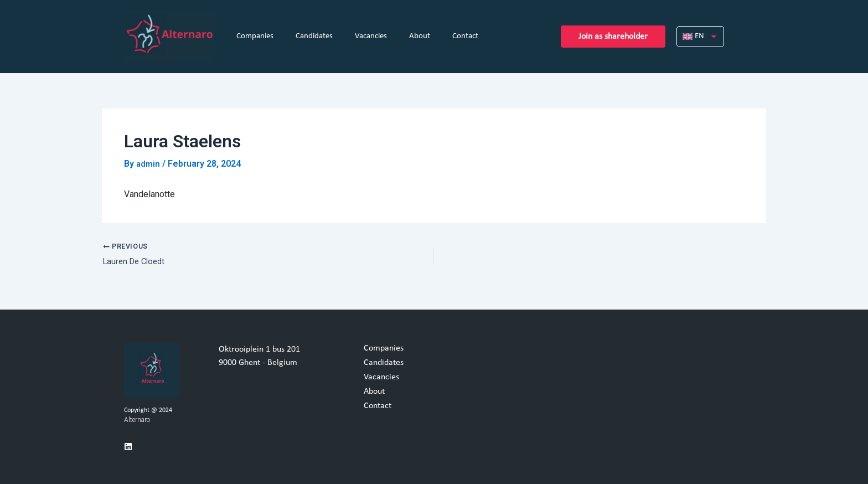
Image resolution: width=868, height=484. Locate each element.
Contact (465, 36)
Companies (255, 36)
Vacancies (371, 36)
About (420, 36)
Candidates (314, 36)
